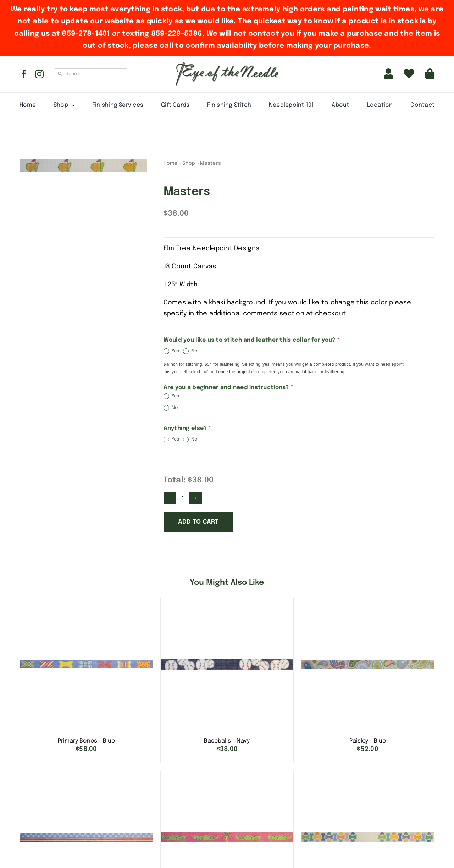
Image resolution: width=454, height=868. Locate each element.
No (190, 351)
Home (171, 163)
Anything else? (187, 428)
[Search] (60, 74)
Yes (171, 351)
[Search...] (91, 74)
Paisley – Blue (368, 741)
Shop (189, 163)
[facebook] (24, 74)
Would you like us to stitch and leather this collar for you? (252, 340)
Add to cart (198, 522)
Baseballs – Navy (227, 741)
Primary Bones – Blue (86, 741)
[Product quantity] (183, 498)
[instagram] (39, 74)
